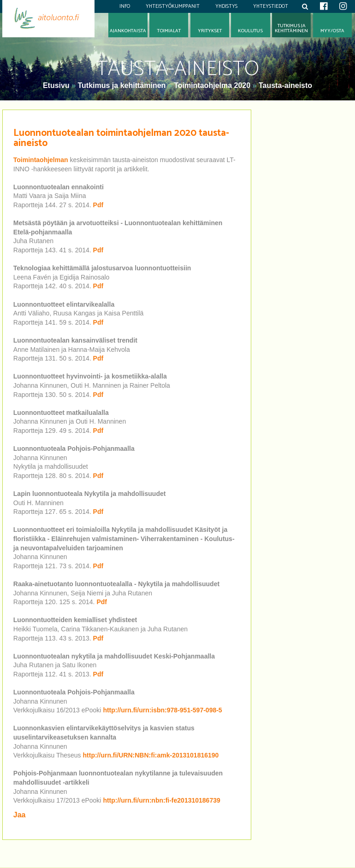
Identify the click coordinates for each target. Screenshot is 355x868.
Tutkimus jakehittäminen (291, 29)
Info (125, 6)
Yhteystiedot (271, 6)
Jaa (20, 815)
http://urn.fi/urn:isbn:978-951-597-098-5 (162, 710)
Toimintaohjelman (42, 160)
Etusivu (57, 85)
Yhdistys (226, 6)
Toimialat (169, 31)
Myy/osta (332, 31)
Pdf (98, 205)
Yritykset (210, 31)
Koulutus (250, 31)
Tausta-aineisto (285, 85)
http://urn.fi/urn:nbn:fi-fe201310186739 (161, 800)
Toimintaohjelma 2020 (212, 85)
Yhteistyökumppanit (173, 6)
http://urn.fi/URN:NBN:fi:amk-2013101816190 (151, 755)
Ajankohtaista (128, 31)
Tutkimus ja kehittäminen (121, 85)
